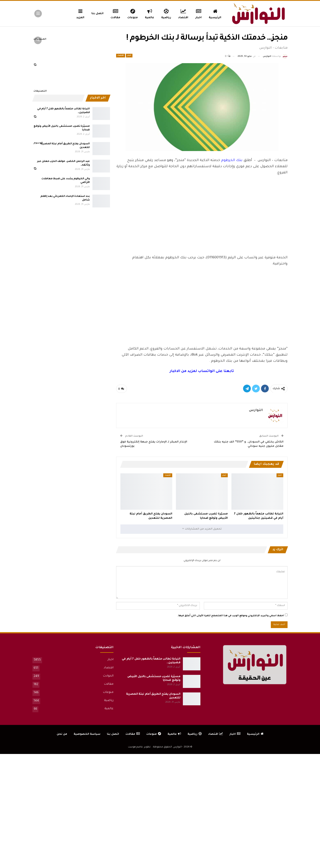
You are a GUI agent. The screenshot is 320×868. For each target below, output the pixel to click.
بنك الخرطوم (232, 161)
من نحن (62, 734)
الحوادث (108, 676)
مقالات (115, 13)
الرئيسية (215, 13)
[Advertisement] (202, 224)
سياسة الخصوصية (87, 734)
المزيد (80, 13)
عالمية (149, 13)
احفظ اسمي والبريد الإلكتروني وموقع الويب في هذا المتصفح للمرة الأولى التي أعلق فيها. (231, 616)
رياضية (166, 13)
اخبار (199, 13)
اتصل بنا (97, 14)
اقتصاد (183, 13)
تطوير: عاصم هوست (139, 747)
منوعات (133, 13)
